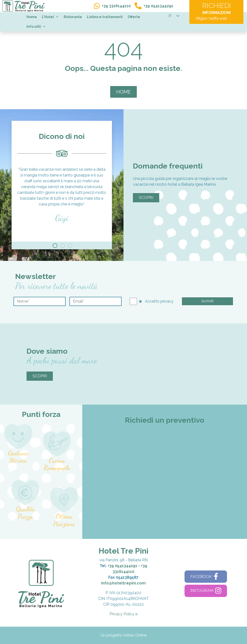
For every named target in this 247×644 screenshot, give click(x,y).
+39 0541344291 (122, 566)
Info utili (36, 27)
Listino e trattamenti (105, 17)
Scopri (146, 198)
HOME (123, 92)
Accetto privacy (156, 301)
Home (32, 17)
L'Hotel (50, 17)
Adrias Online (135, 635)
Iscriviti (207, 301)
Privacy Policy (122, 614)
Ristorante (73, 17)
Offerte (134, 17)
